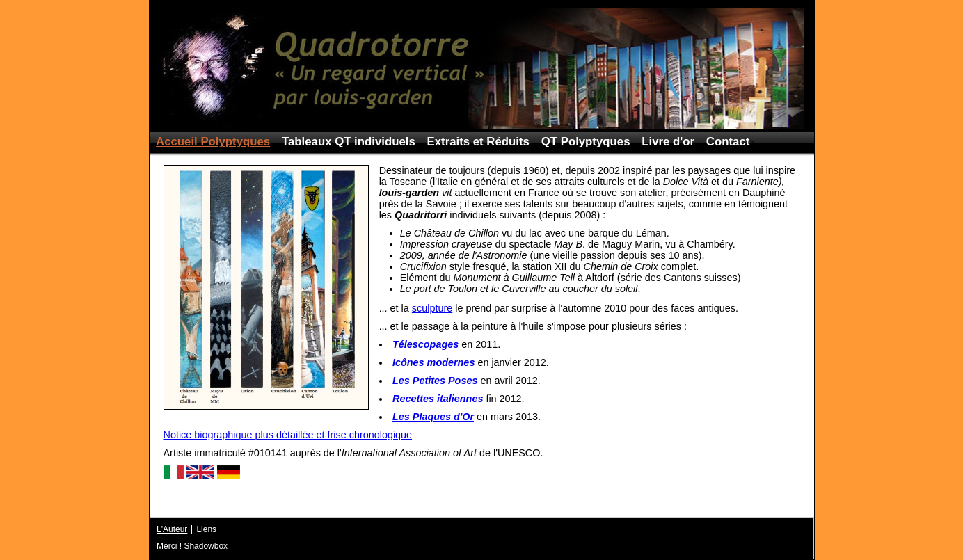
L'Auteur (172, 529)
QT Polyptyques (586, 142)
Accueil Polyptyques (213, 142)
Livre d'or (668, 142)
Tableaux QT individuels (349, 142)
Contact (728, 142)
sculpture (432, 308)
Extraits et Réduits (478, 142)
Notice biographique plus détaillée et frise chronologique (288, 435)
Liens (206, 529)
